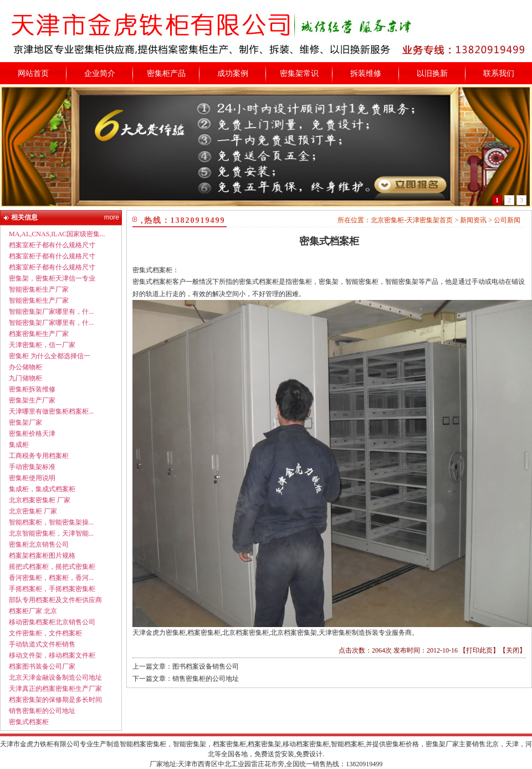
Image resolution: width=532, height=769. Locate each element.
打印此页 (479, 650)
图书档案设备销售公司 (206, 666)
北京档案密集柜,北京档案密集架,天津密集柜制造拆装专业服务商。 (320, 633)
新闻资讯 (473, 220)
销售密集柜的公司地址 (206, 679)
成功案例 (233, 73)
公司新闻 (507, 220)
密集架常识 (299, 73)
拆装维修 (366, 73)
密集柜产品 (166, 73)
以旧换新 (432, 73)
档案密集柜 (204, 633)
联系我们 (499, 73)
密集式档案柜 (329, 241)
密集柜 (176, 633)
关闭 (513, 650)
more (112, 217)
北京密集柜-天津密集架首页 (412, 220)
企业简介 (100, 73)
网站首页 (33, 73)
